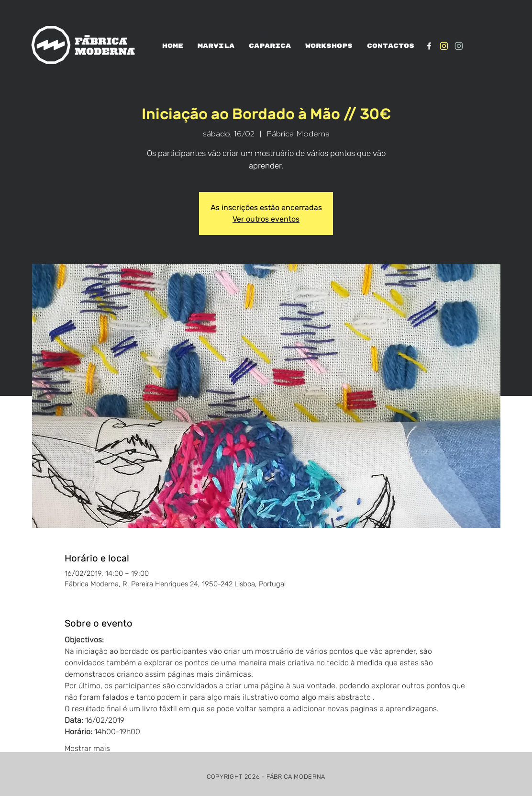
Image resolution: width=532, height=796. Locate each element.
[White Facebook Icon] (429, 46)
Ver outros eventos (266, 219)
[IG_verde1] (459, 46)
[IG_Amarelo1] (444, 46)
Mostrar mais (87, 748)
